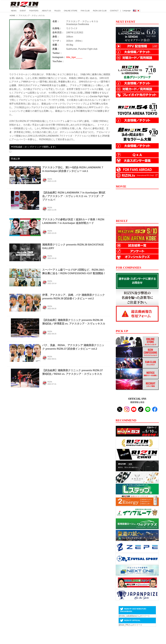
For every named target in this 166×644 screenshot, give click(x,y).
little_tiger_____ (74, 57)
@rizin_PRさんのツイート (130, 625)
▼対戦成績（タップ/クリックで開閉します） (34, 147)
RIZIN (50, 179)
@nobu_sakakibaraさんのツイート (134, 616)
